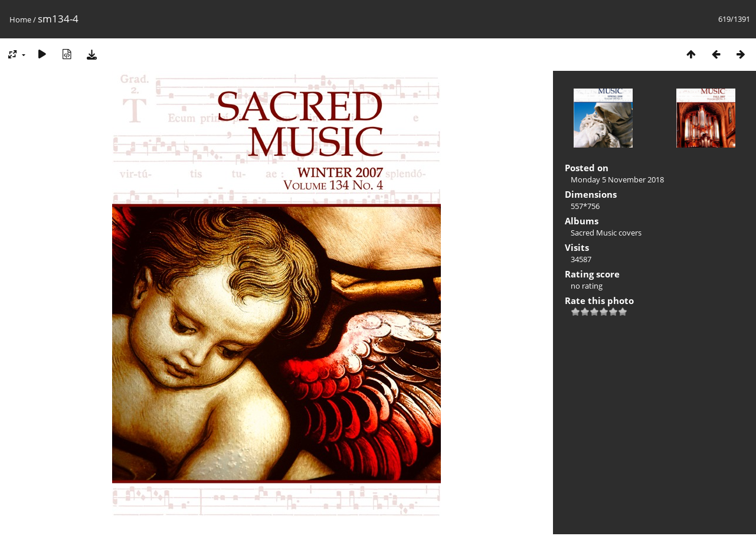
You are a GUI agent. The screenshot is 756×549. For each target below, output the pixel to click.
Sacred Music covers (606, 233)
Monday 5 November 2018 (617, 179)
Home (20, 19)
